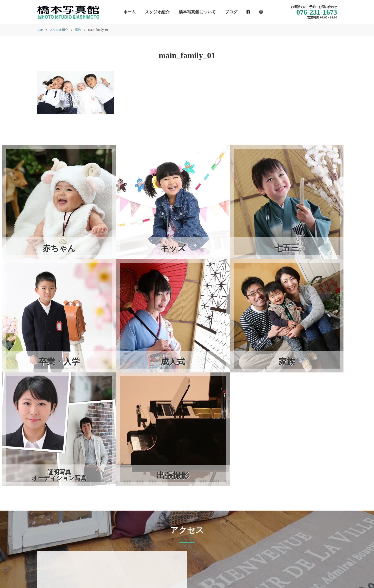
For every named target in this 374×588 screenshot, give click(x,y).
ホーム (130, 12)
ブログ (231, 12)
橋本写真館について (197, 12)
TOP (40, 30)
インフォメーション (193, 566)
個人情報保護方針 (321, 566)
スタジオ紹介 (157, 12)
